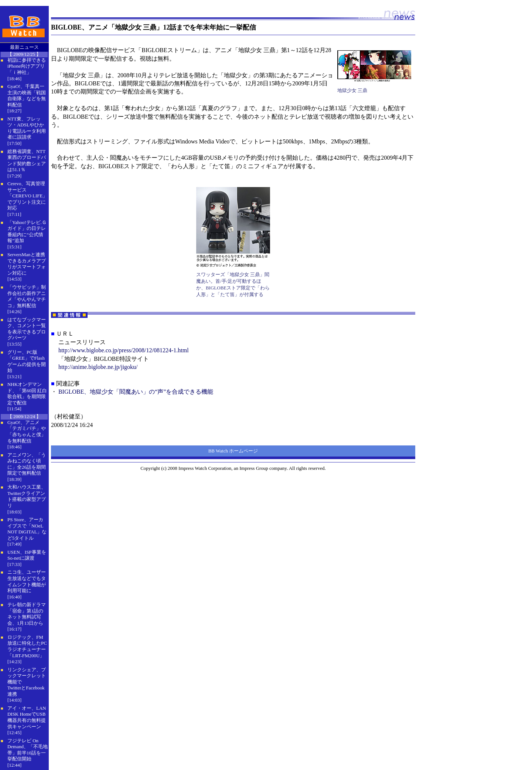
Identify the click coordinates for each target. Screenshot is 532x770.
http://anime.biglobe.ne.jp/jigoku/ (98, 367)
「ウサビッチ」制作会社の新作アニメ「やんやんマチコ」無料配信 (27, 296)
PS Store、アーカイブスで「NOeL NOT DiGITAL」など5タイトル (27, 529)
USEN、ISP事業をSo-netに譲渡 (27, 555)
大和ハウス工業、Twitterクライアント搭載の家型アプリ (27, 496)
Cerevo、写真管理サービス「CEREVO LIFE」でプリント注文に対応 (27, 196)
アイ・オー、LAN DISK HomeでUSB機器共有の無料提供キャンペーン (27, 717)
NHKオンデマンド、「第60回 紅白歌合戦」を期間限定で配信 (27, 394)
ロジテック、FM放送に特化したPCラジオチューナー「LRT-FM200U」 (27, 646)
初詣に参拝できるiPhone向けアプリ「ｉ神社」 (27, 66)
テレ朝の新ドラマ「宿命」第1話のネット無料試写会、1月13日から (27, 614)
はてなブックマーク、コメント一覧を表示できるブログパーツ (27, 329)
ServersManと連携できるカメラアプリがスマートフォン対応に (27, 264)
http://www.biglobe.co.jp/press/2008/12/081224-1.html (124, 350)
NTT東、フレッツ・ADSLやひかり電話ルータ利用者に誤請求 (27, 128)
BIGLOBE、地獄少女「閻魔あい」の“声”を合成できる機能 (136, 392)
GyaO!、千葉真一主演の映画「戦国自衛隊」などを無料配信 (27, 96)
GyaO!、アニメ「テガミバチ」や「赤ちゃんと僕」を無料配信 (27, 432)
